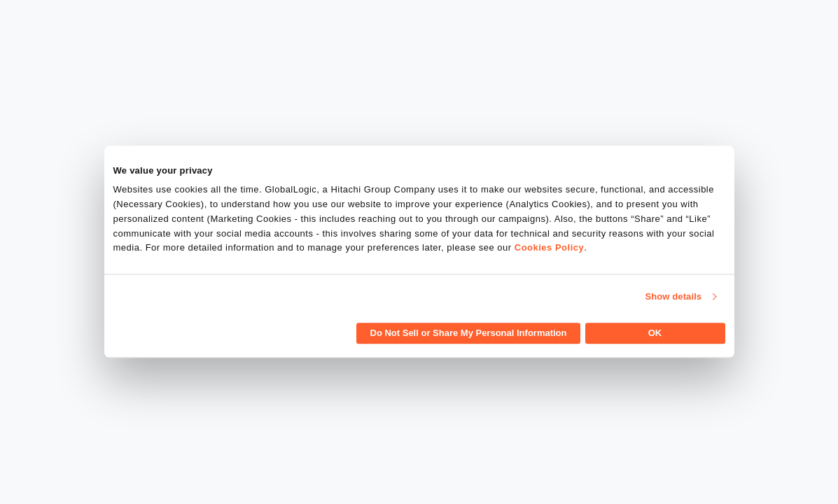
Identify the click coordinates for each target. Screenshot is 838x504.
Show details (674, 296)
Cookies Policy (549, 248)
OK (655, 334)
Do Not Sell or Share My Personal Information (469, 334)
